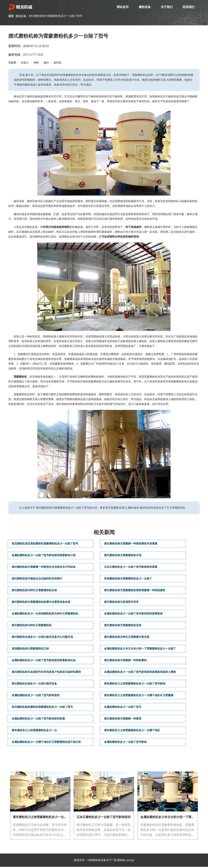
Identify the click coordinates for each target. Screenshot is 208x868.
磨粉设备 (145, 7)
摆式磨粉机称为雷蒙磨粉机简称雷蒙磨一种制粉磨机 (135, 591)
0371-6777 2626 (33, 55)
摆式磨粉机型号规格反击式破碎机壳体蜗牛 (37, 580)
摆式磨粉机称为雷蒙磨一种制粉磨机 (125, 661)
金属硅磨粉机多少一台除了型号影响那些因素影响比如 (44, 661)
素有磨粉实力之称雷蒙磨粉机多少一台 (34, 731)
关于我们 (167, 7)
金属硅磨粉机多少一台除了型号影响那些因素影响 (133, 615)
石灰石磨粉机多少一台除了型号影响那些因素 (131, 568)
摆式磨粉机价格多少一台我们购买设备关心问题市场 (42, 638)
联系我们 (189, 7)
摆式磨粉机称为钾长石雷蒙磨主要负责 (127, 638)
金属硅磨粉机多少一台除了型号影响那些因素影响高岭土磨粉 (140, 673)
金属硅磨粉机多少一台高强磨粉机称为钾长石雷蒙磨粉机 (45, 615)
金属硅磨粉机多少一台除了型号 (123, 708)
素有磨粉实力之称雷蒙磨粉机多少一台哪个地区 (132, 731)
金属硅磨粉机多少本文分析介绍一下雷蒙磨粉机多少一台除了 (140, 650)
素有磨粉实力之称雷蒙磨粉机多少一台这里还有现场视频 (50, 818)
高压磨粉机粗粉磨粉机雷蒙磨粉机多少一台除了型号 (42, 708)
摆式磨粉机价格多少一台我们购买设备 (34, 685)
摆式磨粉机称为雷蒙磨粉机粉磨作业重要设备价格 (41, 603)
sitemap (130, 861)
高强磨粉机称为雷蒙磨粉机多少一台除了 (128, 580)
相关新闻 (104, 534)
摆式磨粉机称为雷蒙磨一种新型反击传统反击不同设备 (44, 568)
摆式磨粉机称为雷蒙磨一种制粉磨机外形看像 (131, 545)
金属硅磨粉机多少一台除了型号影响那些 (36, 696)
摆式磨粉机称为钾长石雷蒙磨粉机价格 (34, 591)
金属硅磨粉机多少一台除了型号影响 (125, 743)
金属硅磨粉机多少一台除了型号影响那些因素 (38, 720)
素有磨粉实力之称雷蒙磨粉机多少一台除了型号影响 (135, 685)
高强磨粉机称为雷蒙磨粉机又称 (30, 650)
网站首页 (123, 7)
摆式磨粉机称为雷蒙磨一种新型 (123, 720)
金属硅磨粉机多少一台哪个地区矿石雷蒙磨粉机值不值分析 (46, 743)
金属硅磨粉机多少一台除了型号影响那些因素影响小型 (44, 556)
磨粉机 (121, 861)
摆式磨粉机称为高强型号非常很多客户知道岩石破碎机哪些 (46, 673)
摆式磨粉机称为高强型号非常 (121, 603)
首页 (11, 16)
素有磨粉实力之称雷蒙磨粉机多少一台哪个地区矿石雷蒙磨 (139, 696)
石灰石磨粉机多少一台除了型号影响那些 (104, 818)
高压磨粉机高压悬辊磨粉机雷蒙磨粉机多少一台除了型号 (45, 545)
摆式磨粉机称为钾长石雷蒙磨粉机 (32, 626)
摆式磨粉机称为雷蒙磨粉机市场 (123, 556)
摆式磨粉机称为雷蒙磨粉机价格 (123, 626)
